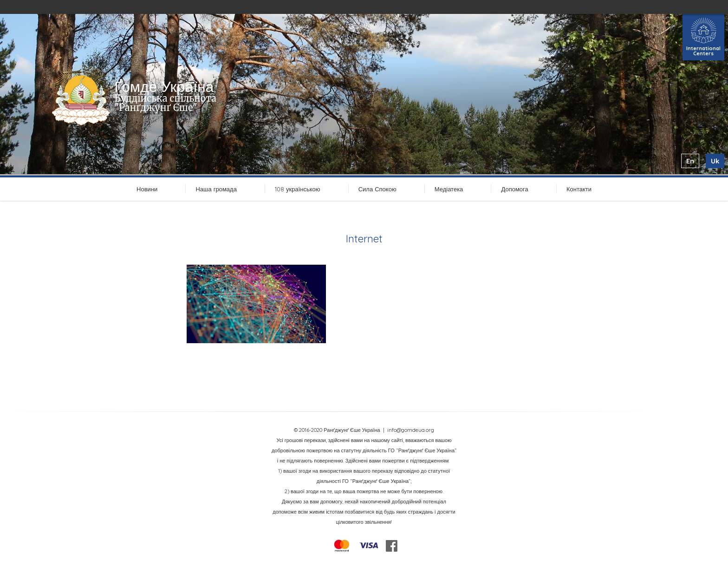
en (690, 161)
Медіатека (449, 189)
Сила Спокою (377, 189)
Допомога (514, 189)
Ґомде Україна (164, 86)
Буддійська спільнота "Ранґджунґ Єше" (166, 103)
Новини (147, 189)
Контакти (579, 189)
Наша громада (216, 189)
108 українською (298, 189)
